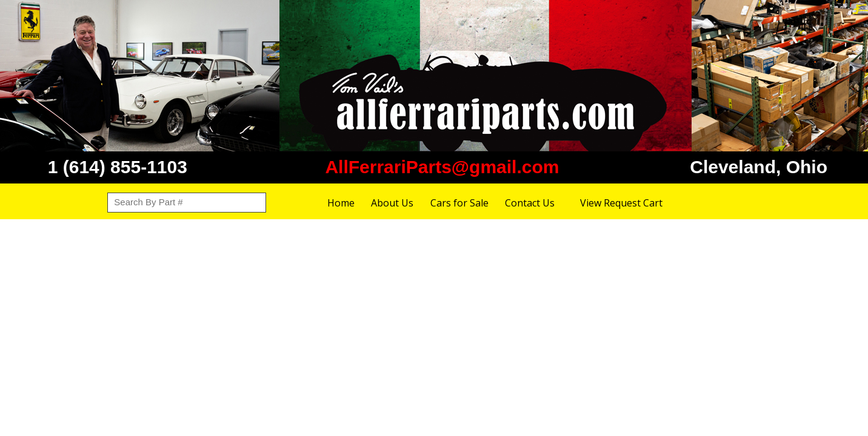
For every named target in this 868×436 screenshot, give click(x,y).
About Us (392, 203)
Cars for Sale (459, 203)
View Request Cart (621, 203)
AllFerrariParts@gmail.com (442, 167)
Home (341, 203)
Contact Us (530, 203)
